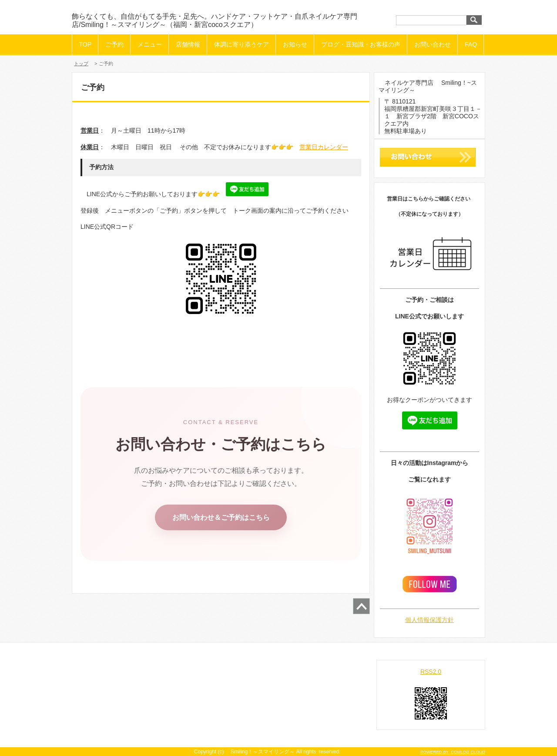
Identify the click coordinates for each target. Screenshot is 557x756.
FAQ (471, 44)
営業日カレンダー (324, 147)
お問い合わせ (433, 44)
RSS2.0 (431, 672)
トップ (81, 64)
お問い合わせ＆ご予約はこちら (221, 517)
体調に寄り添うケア (242, 44)
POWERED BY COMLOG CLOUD (453, 752)
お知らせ (295, 44)
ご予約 (114, 44)
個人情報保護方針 (429, 620)
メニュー (150, 44)
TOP (86, 44)
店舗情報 (188, 44)
